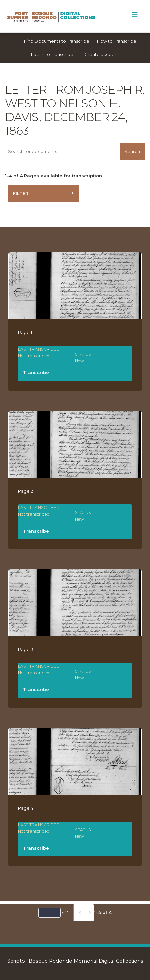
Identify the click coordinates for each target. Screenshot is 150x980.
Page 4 (26, 808)
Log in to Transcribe (52, 54)
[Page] (49, 913)
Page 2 (26, 491)
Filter (21, 193)
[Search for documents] (62, 151)
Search (132, 151)
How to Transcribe (117, 41)
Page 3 (26, 649)
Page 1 (25, 332)
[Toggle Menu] (134, 15)
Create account (102, 54)
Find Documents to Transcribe (57, 41)
